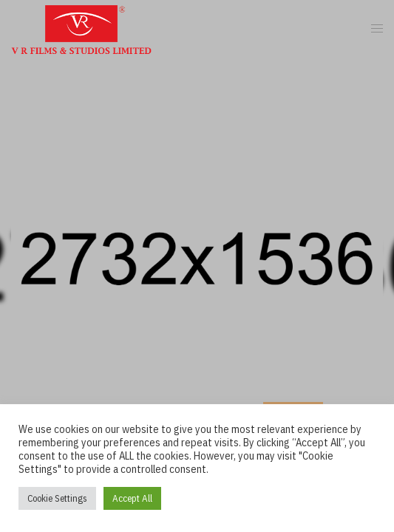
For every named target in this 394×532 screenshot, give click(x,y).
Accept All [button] (132, 498)
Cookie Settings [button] (57, 498)
